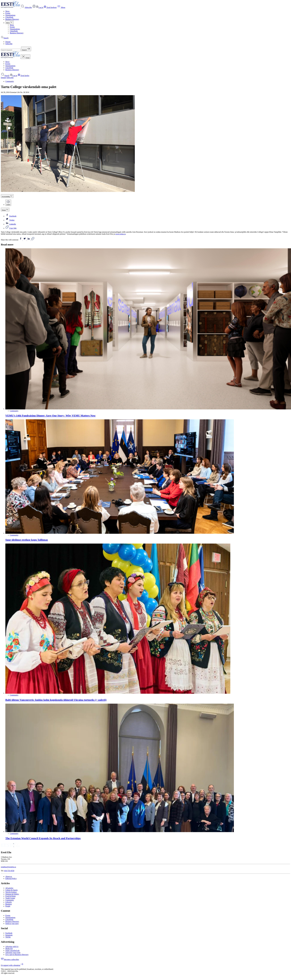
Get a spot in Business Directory (17, 955)
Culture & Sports (11, 890)
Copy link (11, 228)
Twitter (10, 220)
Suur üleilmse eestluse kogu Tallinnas (27, 540)
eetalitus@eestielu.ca (8, 867)
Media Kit (9, 949)
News (7, 11)
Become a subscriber (10, 960)
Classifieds (9, 17)
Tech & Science (11, 892)
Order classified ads (12, 951)
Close (26, 58)
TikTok (8, 937)
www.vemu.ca (120, 234)
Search (5, 76)
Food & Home (10, 896)
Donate (8, 42)
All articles (9, 888)
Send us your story (12, 924)
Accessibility (7, 197)
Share (5, 210)
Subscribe (28, 7)
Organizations (10, 15)
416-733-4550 (9, 871)
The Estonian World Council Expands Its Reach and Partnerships (43, 838)
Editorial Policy (11, 879)
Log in (14, 76)
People (8, 906)
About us (9, 877)
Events (8, 13)
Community (10, 81)
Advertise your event (13, 953)
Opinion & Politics (12, 894)
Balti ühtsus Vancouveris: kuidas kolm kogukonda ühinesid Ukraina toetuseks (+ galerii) (56, 700)
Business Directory (12, 19)
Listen (8, 204)
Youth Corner (10, 898)
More (9, 23)
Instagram (9, 935)
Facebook (11, 216)
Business (9, 904)
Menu (61, 7)
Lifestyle (9, 902)
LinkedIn (11, 224)
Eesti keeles (23, 76)
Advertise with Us (12, 947)
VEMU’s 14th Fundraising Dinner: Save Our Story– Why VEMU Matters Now (50, 416)
